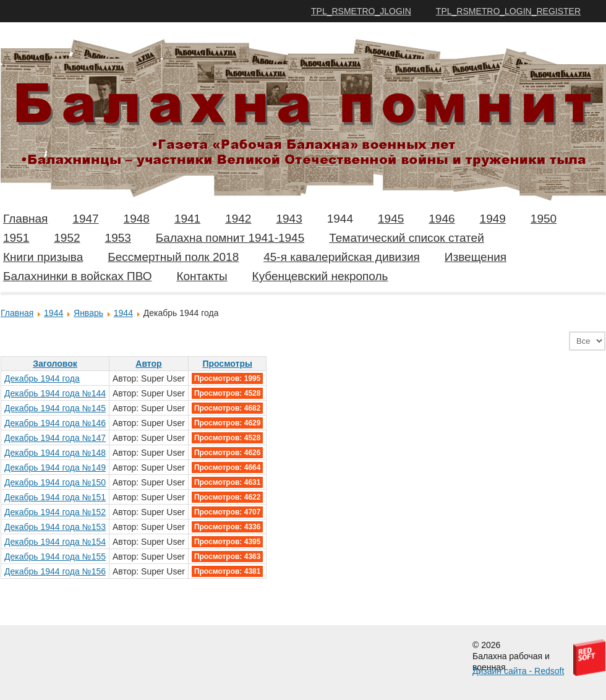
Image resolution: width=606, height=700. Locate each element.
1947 (85, 219)
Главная (25, 219)
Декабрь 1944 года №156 (55, 571)
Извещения (476, 257)
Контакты (202, 276)
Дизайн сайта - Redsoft (518, 671)
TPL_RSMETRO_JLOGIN (361, 11)
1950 (544, 219)
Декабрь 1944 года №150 (55, 482)
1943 (289, 219)
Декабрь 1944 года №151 (55, 497)
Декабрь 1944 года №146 (55, 423)
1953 (118, 238)
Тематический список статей (407, 238)
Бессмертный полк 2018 (173, 257)
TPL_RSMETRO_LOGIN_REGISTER (508, 11)
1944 (340, 219)
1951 (16, 238)
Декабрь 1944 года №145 (55, 408)
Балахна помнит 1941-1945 (230, 238)
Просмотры (227, 364)
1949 (493, 219)
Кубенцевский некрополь (320, 276)
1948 (137, 219)
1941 (187, 219)
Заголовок (55, 364)
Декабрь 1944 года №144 (55, 393)
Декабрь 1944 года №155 (55, 557)
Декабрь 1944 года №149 (55, 467)
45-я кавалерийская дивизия (342, 257)
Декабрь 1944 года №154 (55, 542)
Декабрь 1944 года (42, 378)
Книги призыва (43, 257)
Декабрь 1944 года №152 (55, 512)
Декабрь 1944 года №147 (55, 438)
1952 (67, 238)
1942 (238, 219)
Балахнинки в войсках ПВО (77, 276)
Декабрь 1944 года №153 (55, 527)
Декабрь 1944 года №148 (55, 453)
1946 (442, 219)
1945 (391, 219)
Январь (88, 313)
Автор (148, 364)
